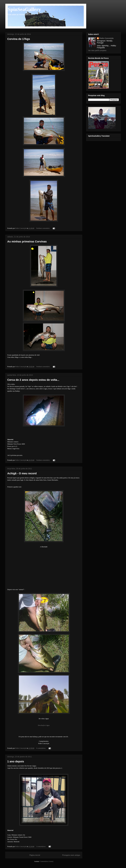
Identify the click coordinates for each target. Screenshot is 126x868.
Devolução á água (44, 725)
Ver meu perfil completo (97, 50)
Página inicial (35, 855)
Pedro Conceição (106, 38)
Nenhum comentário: (43, 228)
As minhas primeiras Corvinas (27, 242)
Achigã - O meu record (22, 473)
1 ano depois (16, 761)
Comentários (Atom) (47, 861)
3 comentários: (41, 846)
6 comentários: (41, 748)
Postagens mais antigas (71, 855)
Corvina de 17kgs (19, 39)
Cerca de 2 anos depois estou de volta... (33, 380)
